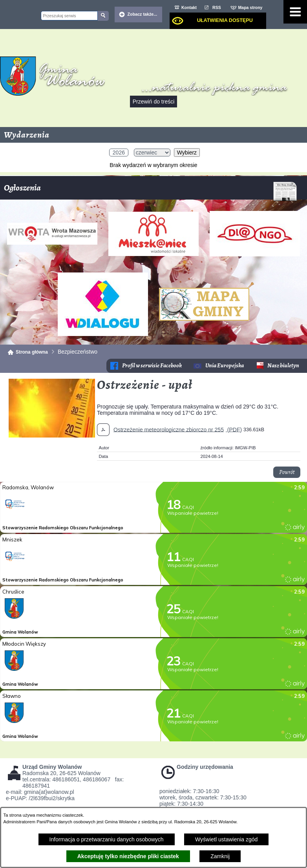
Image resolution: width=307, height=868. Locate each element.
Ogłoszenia (151, 191)
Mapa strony (250, 7)
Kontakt (189, 7)
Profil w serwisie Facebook (152, 366)
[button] (52, 436)
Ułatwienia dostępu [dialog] (225, 20)
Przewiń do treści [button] (154, 102)
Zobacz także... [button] (143, 14)
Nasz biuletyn (283, 366)
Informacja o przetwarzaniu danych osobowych (107, 839)
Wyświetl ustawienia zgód (226, 839)
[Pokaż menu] (295, 12)
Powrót (287, 472)
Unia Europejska (225, 366)
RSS (217, 7)
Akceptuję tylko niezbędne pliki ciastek (128, 856)
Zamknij (220, 856)
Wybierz (187, 153)
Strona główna (32, 352)
